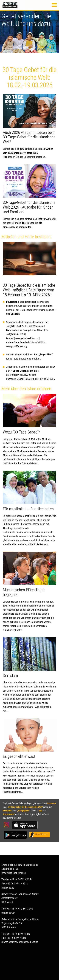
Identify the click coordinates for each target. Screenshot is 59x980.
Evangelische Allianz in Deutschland (20, 865)
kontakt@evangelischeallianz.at (23, 338)
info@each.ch (36, 326)
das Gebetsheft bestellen (32, 157)
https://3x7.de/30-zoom (24, 375)
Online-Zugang (20, 371)
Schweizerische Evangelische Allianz (25, 322)
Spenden (15, 314)
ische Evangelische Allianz (25, 330)
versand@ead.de (46, 310)
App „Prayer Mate (43, 355)
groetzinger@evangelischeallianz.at (20, 942)
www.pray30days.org (17, 346)
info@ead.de (8, 888)
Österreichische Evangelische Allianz (20, 919)
